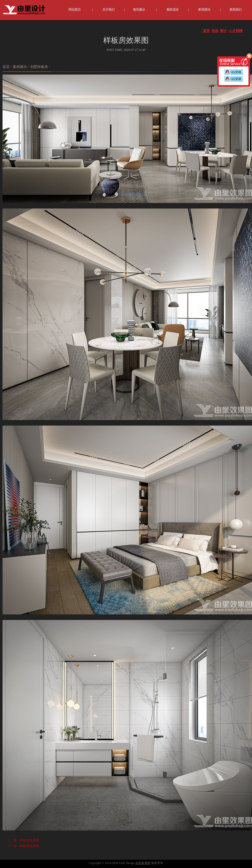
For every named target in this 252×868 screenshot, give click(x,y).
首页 (206, 31)
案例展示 (20, 67)
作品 (215, 31)
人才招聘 (236, 31)
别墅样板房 (39, 67)
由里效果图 (143, 863)
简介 (224, 31)
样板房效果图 (29, 840)
